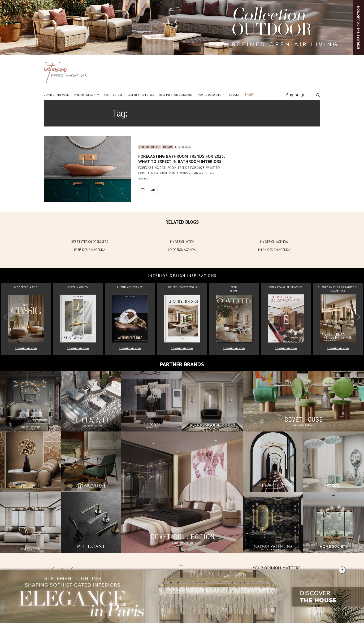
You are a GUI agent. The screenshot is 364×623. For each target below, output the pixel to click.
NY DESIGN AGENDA (182, 250)
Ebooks (234, 95)
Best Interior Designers (176, 95)
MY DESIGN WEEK (182, 242)
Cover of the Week (56, 95)
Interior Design (85, 95)
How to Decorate (209, 95)
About (182, 565)
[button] (358, 317)
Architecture (113, 95)
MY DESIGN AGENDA (274, 242)
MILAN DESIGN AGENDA (274, 250)
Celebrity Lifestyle (141, 95)
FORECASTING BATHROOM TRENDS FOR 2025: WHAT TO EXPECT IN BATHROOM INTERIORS (182, 159)
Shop (249, 95)
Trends (168, 147)
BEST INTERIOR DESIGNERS (90, 242)
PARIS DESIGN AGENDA (90, 250)
